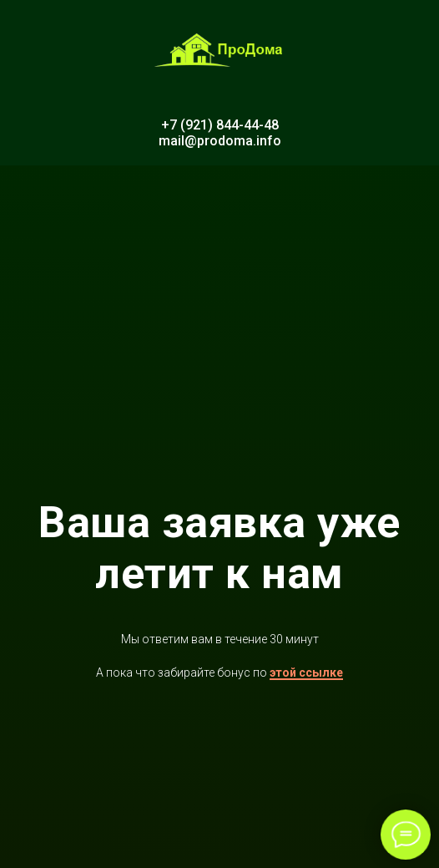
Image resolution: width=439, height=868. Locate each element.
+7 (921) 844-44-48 (220, 125)
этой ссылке (306, 673)
